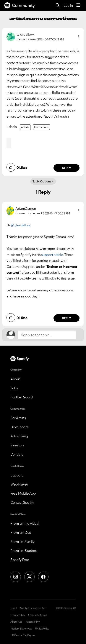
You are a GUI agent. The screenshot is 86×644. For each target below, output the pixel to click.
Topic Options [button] (42, 181)
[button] (78, 37)
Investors (17, 445)
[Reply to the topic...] (47, 335)
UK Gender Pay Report (23, 635)
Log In (68, 5)
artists (25, 127)
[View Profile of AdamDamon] (26, 208)
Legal (14, 608)
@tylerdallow (20, 225)
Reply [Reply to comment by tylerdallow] (67, 168)
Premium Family (22, 542)
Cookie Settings (38, 615)
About (15, 379)
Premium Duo (21, 532)
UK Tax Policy (42, 629)
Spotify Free (20, 560)
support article (52, 255)
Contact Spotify (22, 502)
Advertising (19, 436)
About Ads (16, 622)
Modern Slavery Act (21, 629)
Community (20, 5)
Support (17, 475)
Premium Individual (25, 523)
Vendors (17, 454)
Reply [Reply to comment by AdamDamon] (67, 318)
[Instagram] (16, 577)
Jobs (14, 388)
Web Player (19, 484)
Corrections (41, 127)
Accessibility (33, 622)
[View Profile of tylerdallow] (25, 34)
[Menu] (78, 5)
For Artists (18, 418)
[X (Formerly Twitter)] (29, 577)
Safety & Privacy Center (33, 608)
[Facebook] (43, 577)
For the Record (21, 397)
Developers (19, 427)
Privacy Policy (18, 615)
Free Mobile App (23, 493)
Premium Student (24, 551)
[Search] (58, 6)
